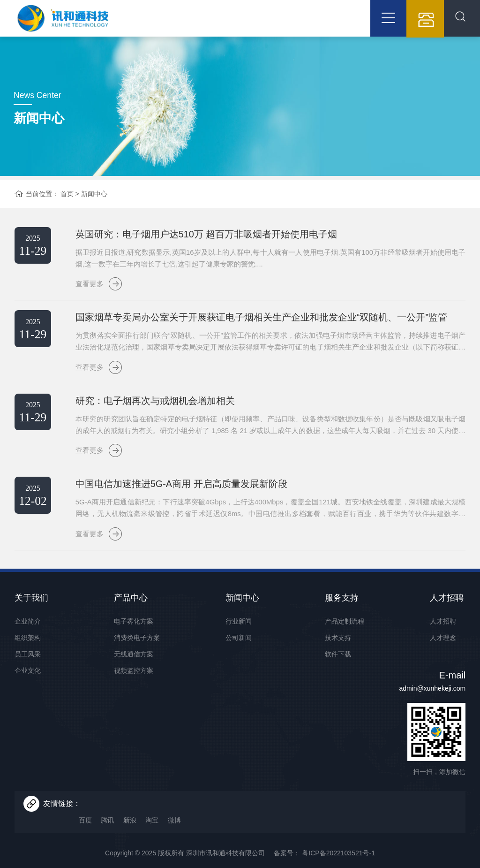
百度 (91, 814)
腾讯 (114, 814)
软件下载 (338, 664)
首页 (67, 202)
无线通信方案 (134, 664)
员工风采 (28, 664)
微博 (181, 814)
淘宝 (158, 814)
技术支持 (338, 648)
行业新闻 (239, 632)
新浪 (136, 814)
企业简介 (28, 632)
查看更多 (92, 292)
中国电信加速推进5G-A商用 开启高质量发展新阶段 (174, 493)
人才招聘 (443, 632)
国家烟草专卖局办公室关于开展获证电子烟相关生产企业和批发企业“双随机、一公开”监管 (254, 326)
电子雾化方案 (134, 632)
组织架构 (28, 648)
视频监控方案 (134, 681)
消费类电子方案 (137, 648)
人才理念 (443, 648)
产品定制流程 (345, 632)
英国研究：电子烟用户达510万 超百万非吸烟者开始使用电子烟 (199, 243)
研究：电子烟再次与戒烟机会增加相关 (148, 410)
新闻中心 (94, 202)
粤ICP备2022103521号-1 (337, 847)
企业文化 (28, 681)
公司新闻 (239, 648)
